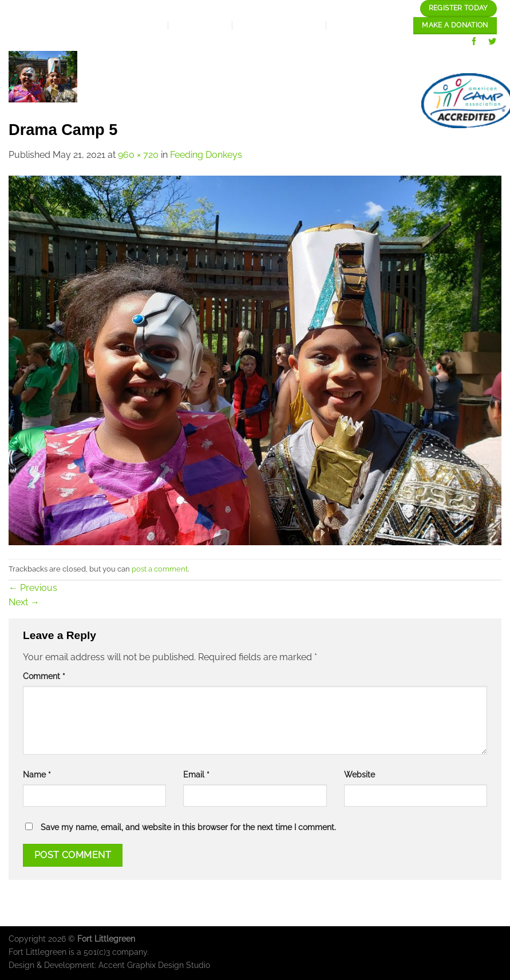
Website (359, 774)
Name (37, 774)
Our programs (375, 62)
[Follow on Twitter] (493, 43)
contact (377, 100)
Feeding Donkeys (206, 155)
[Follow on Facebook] (474, 43)
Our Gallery (461, 62)
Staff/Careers (303, 100)
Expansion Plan (281, 62)
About (206, 62)
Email (196, 774)
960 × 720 (138, 155)
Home (159, 62)
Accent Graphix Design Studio (154, 965)
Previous (33, 588)
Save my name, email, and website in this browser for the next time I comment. (188, 827)
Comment (44, 676)
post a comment (160, 569)
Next (24, 602)
